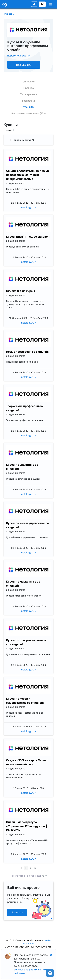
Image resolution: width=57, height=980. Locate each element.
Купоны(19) (29, 107)
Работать (17, 912)
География (28, 101)
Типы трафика (28, 94)
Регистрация (42, 4)
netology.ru (29, 207)
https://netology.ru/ (19, 56)
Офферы (9, 14)
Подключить (24, 65)
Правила (29, 88)
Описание (28, 82)
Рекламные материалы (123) (29, 113)
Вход (34, 4)
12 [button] (44, 876)
